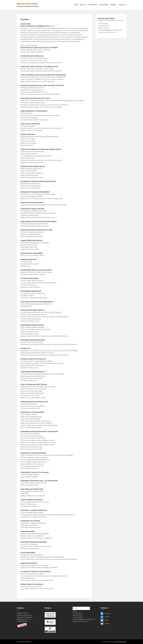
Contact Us (122, 5)
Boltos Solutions (27, 4)
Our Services (93, 5)
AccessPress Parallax (120, 642)
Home (76, 5)
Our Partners (104, 5)
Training (113, 5)
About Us (83, 5)
